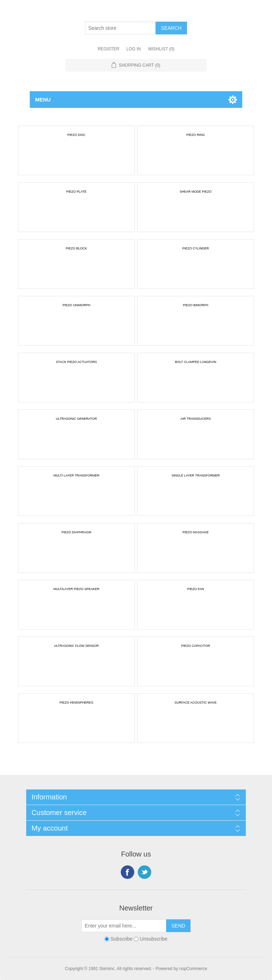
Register (109, 49)
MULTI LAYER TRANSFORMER (76, 475)
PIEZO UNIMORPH (76, 305)
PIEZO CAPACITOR (196, 646)
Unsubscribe (154, 939)
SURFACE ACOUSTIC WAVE (196, 703)
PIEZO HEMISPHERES (76, 703)
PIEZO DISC (76, 135)
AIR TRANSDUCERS (195, 419)
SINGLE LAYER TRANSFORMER (195, 475)
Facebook (127, 872)
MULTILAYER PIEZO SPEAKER (76, 589)
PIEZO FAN (196, 589)
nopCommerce (193, 969)
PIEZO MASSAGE (195, 532)
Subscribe (121, 939)
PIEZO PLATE (76, 192)
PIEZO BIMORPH (196, 305)
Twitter (144, 872)
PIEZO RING (195, 135)
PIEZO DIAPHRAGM (76, 532)
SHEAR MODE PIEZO (195, 192)
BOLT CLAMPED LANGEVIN (196, 362)
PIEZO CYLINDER (196, 248)
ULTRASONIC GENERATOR (76, 419)
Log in (134, 49)
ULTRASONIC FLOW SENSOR (76, 646)
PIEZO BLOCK (76, 248)
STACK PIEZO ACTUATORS (76, 362)
